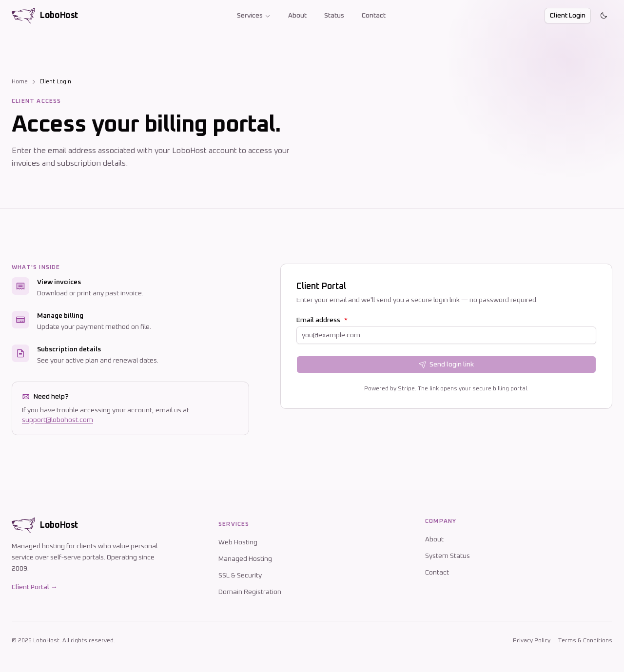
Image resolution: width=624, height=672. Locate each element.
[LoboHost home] (45, 16)
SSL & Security (240, 576)
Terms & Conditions (585, 641)
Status (334, 16)
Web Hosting (238, 542)
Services (254, 16)
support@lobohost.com (58, 420)
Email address (322, 320)
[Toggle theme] (604, 16)
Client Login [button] (568, 16)
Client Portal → (35, 587)
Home (20, 82)
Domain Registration (250, 592)
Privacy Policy (532, 641)
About (297, 16)
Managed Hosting (245, 559)
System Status (448, 556)
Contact (374, 16)
